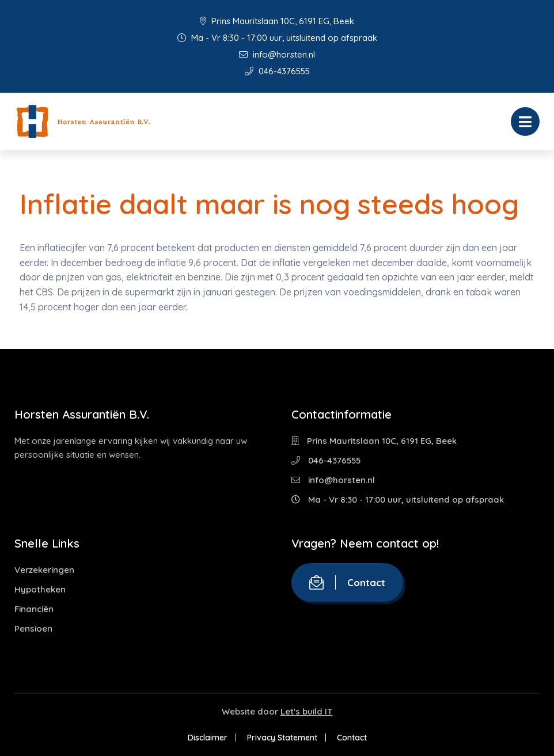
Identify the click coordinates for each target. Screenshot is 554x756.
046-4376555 (277, 71)
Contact (347, 582)
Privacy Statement (282, 738)
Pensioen (33, 628)
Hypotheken (40, 589)
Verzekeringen (44, 570)
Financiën (34, 609)
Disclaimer (208, 738)
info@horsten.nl (277, 54)
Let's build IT (306, 711)
